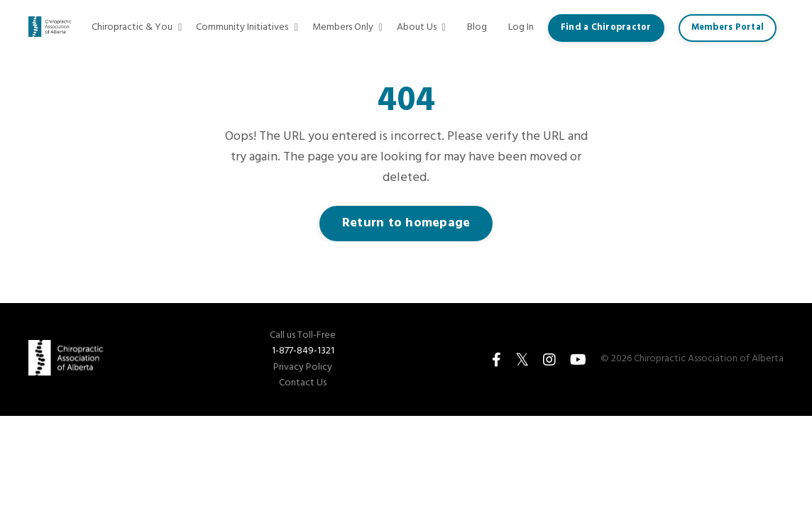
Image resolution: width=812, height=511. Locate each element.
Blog (477, 28)
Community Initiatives (247, 28)
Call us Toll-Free (303, 336)
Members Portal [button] (728, 28)
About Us (421, 28)
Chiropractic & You (137, 28)
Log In (521, 27)
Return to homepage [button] (406, 223)
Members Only (347, 28)
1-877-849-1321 (303, 351)
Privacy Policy (303, 368)
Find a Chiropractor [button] (606, 28)
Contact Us (303, 383)
